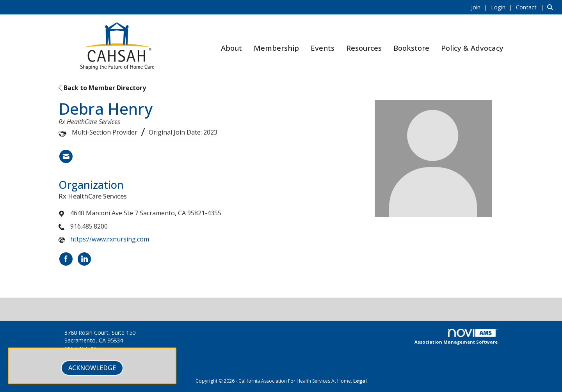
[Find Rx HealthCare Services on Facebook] (66, 259)
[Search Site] (552, 7)
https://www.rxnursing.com (110, 239)
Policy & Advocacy (472, 48)
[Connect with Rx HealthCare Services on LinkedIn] (84, 259)
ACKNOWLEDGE (92, 368)
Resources (364, 48)
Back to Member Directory (102, 88)
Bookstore (411, 48)
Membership (276, 48)
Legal (360, 381)
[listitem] (480, 7)
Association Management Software (456, 337)
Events (323, 48)
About (231, 48)
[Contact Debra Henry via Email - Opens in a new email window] (66, 156)
